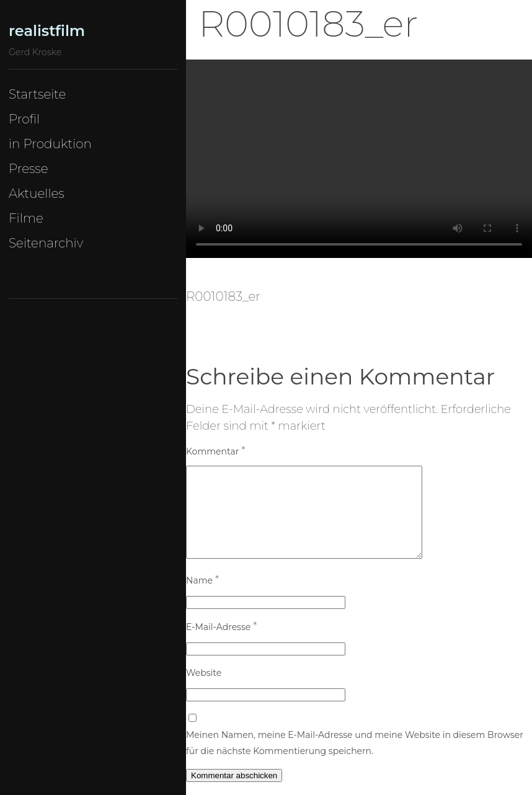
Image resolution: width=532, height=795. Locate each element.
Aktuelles (37, 193)
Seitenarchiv (46, 243)
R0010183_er (223, 296)
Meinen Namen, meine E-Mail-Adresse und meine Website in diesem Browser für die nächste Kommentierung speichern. (355, 743)
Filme (26, 218)
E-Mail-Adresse (221, 626)
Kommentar (216, 451)
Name (202, 580)
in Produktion (50, 144)
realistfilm (47, 31)
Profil (24, 119)
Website (204, 673)
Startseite (37, 94)
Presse (29, 169)
